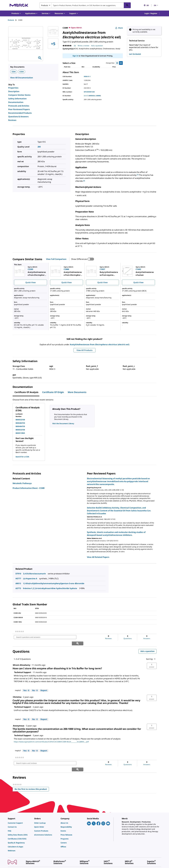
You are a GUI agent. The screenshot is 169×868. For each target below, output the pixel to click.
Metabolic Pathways (22, 483)
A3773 (18, 588)
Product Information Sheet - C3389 (29, 488)
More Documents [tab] (77, 392)
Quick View (30, 282)
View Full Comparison (56, 259)
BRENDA (92, 96)
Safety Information (17, 99)
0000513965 (20, 433)
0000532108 (20, 420)
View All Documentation (22, 78)
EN (156, 5)
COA (14, 72)
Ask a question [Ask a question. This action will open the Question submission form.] (97, 46)
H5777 (18, 579)
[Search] (127, 5)
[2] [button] (84, 181)
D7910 (18, 574)
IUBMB (98, 96)
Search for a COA (22, 457)
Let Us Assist (135, 54)
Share (119, 28)
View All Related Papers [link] (98, 557)
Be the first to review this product (32, 777)
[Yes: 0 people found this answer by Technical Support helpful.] (26, 684)
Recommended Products (20, 113)
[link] (19, 631)
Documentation (16, 102)
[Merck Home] (19, 5)
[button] (151, 13)
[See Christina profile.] (17, 691)
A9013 (18, 583)
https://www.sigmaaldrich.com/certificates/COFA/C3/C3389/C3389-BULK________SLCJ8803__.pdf (51, 736)
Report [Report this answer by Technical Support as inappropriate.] (44, 684)
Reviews (12, 120)
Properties (13, 88)
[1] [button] (138, 175)
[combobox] (85, 5)
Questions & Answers (18, 117)
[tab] (13, 20)
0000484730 (20, 423)
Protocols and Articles (19, 106)
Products (11, 20)
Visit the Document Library (63, 423)
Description (14, 91)
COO (22, 72)
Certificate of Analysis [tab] (26, 392)
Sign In (75, 56)
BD (146, 5)
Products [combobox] (45, 5)
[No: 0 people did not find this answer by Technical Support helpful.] (35, 684)
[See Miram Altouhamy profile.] (22, 659)
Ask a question (147, 645)
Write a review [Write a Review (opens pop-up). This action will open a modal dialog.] (83, 46)
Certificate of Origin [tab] (53, 392)
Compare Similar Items (19, 95)
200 (39, 147)
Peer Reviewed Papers (19, 109)
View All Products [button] (84, 350)
